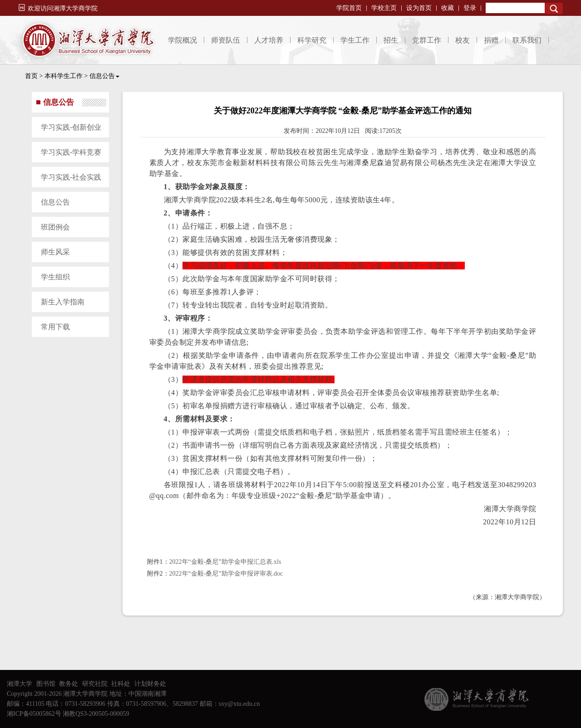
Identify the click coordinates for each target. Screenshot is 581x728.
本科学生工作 (64, 76)
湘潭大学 (20, 684)
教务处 (69, 684)
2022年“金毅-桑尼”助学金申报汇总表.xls (225, 562)
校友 (463, 40)
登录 (470, 8)
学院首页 (349, 8)
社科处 (121, 684)
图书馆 (46, 684)
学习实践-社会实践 (71, 177)
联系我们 (527, 40)
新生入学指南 (63, 302)
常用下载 (55, 327)
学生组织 (55, 277)
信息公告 (104, 76)
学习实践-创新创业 (71, 127)
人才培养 (269, 40)
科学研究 (312, 40)
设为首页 (419, 8)
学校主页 (384, 8)
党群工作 (427, 40)
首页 (31, 76)
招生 (391, 40)
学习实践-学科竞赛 (71, 152)
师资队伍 (226, 40)
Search (554, 8)
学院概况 (182, 40)
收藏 (448, 8)
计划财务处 (150, 684)
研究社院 (95, 684)
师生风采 (55, 252)
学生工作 (355, 40)
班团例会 (55, 227)
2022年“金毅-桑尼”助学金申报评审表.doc (226, 574)
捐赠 (491, 40)
